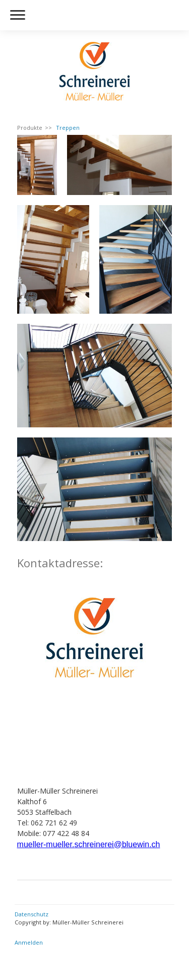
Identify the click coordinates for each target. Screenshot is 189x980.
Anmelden (29, 942)
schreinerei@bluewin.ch (117, 844)
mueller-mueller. (46, 844)
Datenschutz (31, 914)
